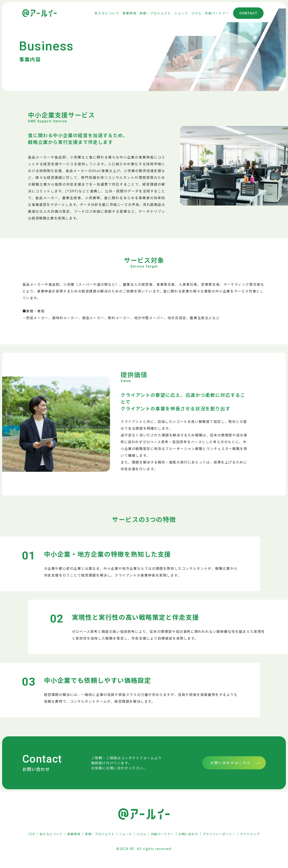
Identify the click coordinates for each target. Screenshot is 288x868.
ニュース (126, 834)
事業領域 (74, 834)
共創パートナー (162, 834)
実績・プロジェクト (100, 834)
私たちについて (51, 834)
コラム (141, 834)
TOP (32, 834)
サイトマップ (250, 834)
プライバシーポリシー (219, 834)
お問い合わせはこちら (231, 763)
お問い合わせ (188, 834)
